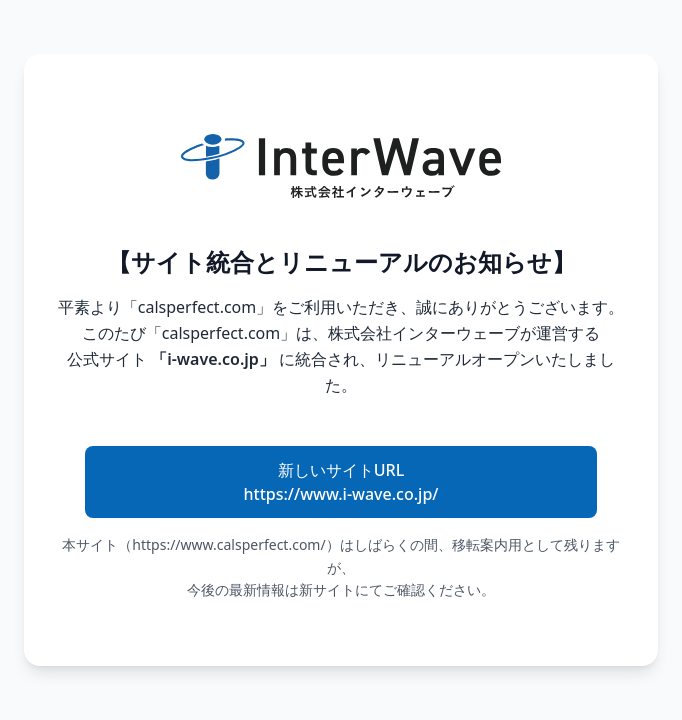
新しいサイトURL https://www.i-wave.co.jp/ (341, 482)
